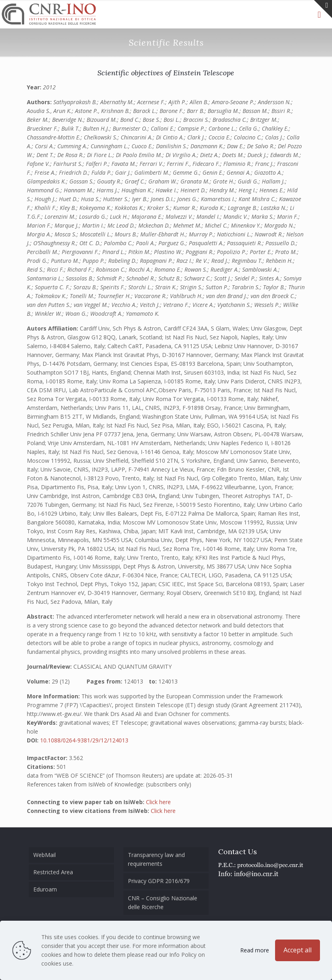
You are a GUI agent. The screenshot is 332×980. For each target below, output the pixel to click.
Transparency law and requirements (156, 859)
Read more (255, 950)
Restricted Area (53, 872)
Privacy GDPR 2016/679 (159, 881)
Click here (158, 802)
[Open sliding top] (323, 9)
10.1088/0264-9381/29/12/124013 (84, 740)
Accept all (298, 950)
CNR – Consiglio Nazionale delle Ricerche (163, 902)
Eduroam (45, 889)
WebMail (45, 855)
